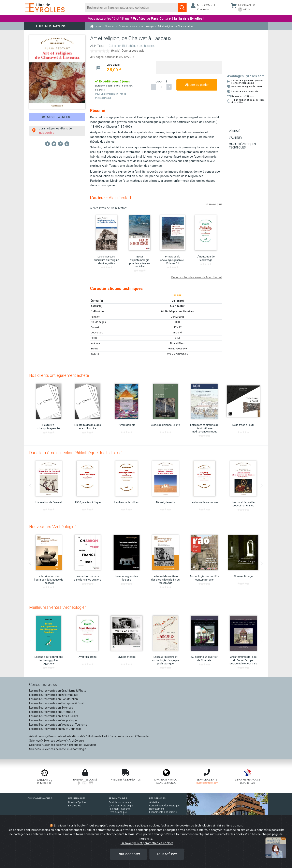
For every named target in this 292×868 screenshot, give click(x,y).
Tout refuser (167, 854)
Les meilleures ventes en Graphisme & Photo (58, 691)
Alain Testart (98, 46)
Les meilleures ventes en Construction (54, 699)
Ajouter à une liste (57, 117)
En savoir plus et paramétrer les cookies (147, 843)
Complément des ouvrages (164, 806)
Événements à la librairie (163, 812)
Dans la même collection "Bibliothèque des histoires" (76, 453)
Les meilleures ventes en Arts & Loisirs (54, 716)
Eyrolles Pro (75, 806)
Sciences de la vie (55, 741)
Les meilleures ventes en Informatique (54, 695)
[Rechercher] (132, 8)
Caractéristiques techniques (242, 146)
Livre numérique (118, 812)
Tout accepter (128, 854)
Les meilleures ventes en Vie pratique (53, 720)
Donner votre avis (133, 51)
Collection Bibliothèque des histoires (132, 46)
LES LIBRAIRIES (77, 799)
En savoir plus (214, 204)
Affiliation (154, 802)
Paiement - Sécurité (120, 809)
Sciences (35, 741)
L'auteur (235, 138)
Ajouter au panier (197, 85)
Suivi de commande (120, 802)
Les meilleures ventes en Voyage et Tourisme (58, 725)
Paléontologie (77, 749)
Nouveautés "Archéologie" (52, 527)
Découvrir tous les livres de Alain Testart (197, 277)
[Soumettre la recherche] (182, 8)
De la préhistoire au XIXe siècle (129, 736)
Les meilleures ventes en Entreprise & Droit (56, 703)
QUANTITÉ (161, 82)
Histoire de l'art (98, 736)
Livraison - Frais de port (122, 806)
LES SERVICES (157, 799)
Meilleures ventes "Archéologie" (57, 607)
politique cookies (148, 826)
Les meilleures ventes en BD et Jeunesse (55, 729)
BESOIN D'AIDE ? (118, 799)
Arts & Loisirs (38, 736)
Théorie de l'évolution (82, 745)
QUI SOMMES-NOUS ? (40, 799)
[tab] (123, 68)
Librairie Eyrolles (77, 802)
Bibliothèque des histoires (178, 311)
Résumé (235, 131)
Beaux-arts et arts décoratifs (67, 736)
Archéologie (76, 741)
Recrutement (157, 809)
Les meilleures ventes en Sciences (51, 708)
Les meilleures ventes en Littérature (52, 712)
